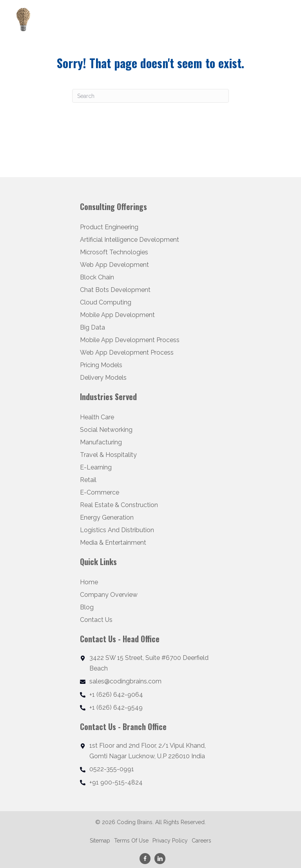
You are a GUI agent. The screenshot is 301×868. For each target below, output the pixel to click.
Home (89, 582)
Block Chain (97, 277)
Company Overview (109, 595)
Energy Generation (107, 517)
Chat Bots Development (115, 290)
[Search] (150, 96)
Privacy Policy (170, 841)
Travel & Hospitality (108, 455)
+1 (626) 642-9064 (116, 695)
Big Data (92, 327)
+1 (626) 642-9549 (116, 708)
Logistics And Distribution (117, 530)
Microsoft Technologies (114, 252)
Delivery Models (103, 378)
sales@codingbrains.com (125, 681)
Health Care (97, 417)
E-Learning (96, 467)
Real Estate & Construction (119, 505)
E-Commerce (100, 492)
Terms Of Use (131, 841)
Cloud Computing (106, 302)
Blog (87, 607)
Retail (88, 480)
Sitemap (100, 841)
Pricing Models (101, 365)
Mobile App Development (117, 315)
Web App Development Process (127, 352)
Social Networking (106, 430)
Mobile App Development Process (130, 340)
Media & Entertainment (113, 543)
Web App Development (114, 265)
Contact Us (96, 620)
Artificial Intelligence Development (130, 240)
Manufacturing (101, 442)
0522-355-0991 (112, 769)
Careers (201, 841)
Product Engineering (109, 227)
